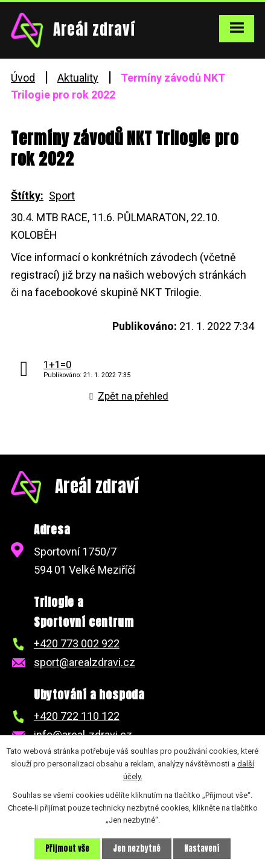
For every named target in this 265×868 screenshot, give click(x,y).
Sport (62, 196)
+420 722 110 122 (77, 716)
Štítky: (27, 196)
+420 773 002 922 (77, 643)
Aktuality (78, 78)
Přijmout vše (67, 848)
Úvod (23, 78)
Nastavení (202, 848)
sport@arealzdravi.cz (85, 662)
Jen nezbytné (137, 848)
